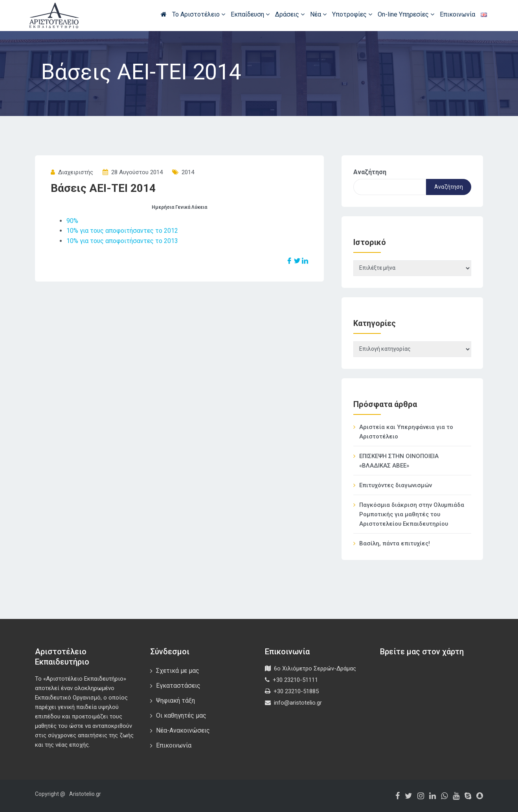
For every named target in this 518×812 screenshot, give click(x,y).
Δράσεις (290, 14)
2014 (188, 172)
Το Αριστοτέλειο (199, 14)
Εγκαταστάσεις (178, 686)
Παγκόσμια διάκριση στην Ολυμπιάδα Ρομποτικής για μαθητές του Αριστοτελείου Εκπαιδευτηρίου (412, 514)
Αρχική (164, 14)
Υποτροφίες (352, 14)
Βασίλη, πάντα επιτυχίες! (395, 543)
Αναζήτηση (370, 172)
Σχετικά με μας (178, 671)
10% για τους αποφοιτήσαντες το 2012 (122, 231)
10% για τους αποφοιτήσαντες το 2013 (122, 241)
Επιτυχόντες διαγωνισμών (396, 485)
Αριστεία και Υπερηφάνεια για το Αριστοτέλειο (406, 432)
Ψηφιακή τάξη (175, 701)
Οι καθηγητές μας (181, 715)
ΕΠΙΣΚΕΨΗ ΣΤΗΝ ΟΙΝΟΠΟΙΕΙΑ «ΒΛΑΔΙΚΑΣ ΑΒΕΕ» (399, 461)
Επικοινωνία (457, 14)
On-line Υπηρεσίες (406, 14)
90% (72, 221)
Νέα (318, 14)
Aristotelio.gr (85, 794)
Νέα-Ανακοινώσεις (183, 730)
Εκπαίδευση (250, 14)
